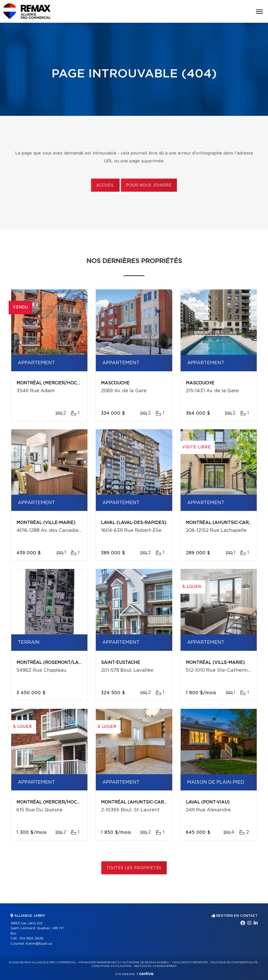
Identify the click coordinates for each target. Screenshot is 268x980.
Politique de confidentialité (234, 962)
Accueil (105, 185)
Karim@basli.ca (39, 944)
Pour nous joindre (149, 185)
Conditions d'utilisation (111, 966)
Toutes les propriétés (134, 868)
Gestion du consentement (155, 966)
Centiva (145, 974)
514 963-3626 (31, 939)
